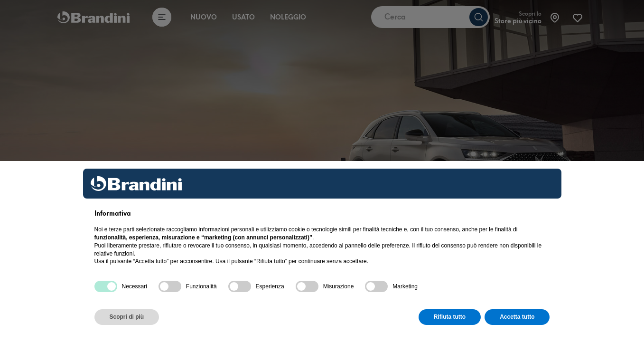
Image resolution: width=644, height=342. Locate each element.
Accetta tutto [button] (517, 317)
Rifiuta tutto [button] (450, 317)
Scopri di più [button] (127, 317)
